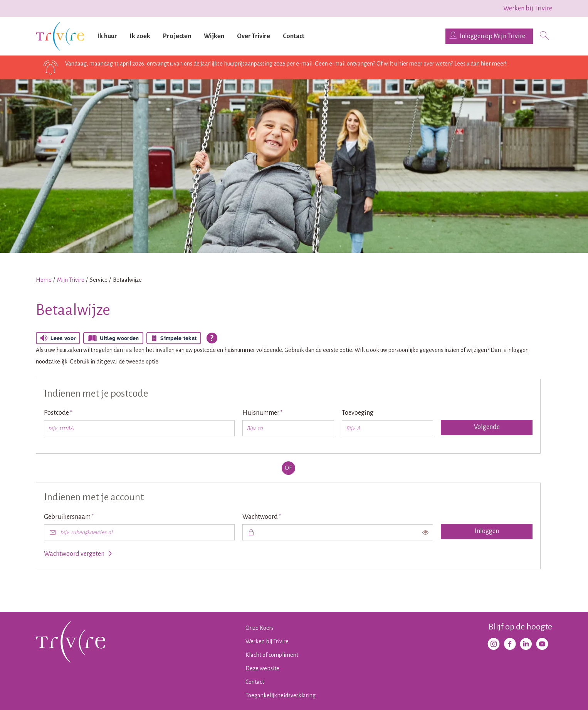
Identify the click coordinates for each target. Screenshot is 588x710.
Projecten (177, 36)
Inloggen (487, 531)
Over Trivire (254, 36)
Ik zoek (140, 36)
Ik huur (107, 36)
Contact (294, 36)
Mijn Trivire (71, 280)
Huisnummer (276, 412)
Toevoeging (358, 413)
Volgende (487, 427)
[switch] (425, 532)
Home (44, 280)
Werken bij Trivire (528, 8)
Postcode (72, 412)
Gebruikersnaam (82, 516)
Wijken (214, 36)
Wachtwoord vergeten (74, 554)
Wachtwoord (275, 516)
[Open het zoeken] (544, 36)
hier (486, 64)
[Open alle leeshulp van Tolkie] (212, 338)
